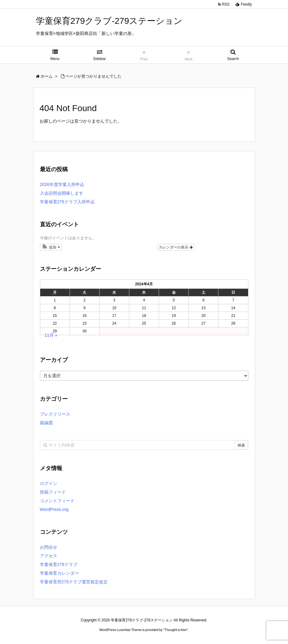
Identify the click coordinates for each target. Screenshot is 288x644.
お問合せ (49, 547)
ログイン (49, 483)
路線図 (46, 423)
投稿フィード (53, 492)
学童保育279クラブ (59, 564)
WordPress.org (54, 509)
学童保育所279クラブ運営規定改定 (74, 582)
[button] (51, 247)
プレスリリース (55, 414)
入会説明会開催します (62, 193)
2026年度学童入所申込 (62, 184)
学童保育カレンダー (59, 573)
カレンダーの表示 (176, 247)
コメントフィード (57, 501)
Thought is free (176, 630)
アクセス (49, 556)
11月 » (51, 335)
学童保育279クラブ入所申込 (67, 202)
